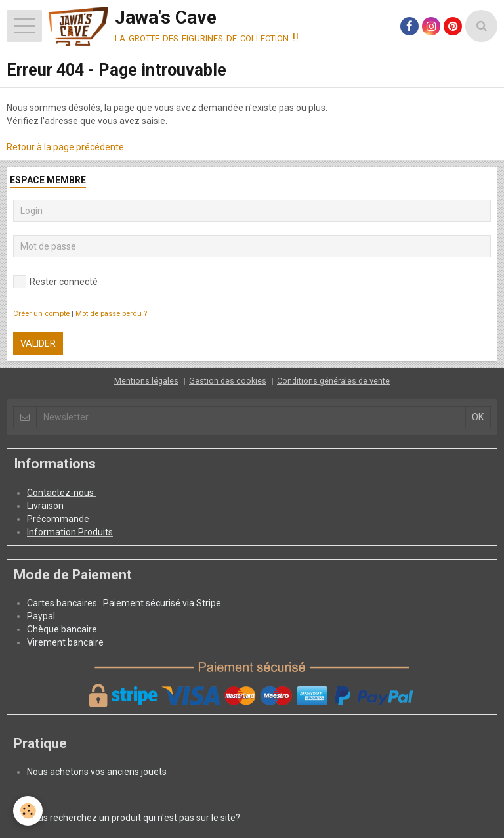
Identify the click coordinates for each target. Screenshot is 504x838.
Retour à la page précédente (65, 147)
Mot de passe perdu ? (111, 314)
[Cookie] (28, 811)
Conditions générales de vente (333, 381)
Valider (38, 343)
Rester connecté (55, 282)
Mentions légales (146, 381)
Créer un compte (41, 314)
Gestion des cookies (228, 381)
